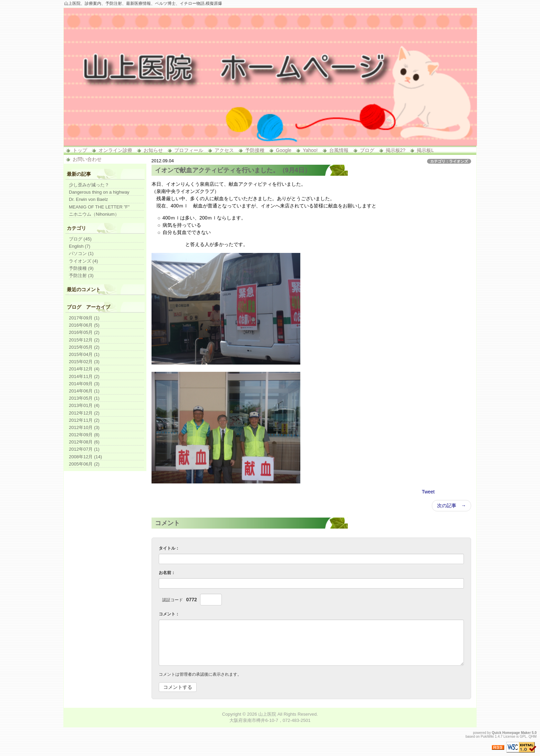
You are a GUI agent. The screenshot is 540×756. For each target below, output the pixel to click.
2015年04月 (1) (84, 354)
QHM (533, 737)
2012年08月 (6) (84, 442)
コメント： (169, 614)
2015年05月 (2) (84, 347)
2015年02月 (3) (84, 362)
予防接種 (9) (81, 268)
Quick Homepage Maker (511, 733)
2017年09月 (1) (84, 318)
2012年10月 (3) (84, 427)
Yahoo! (310, 150)
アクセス (224, 150)
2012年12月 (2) (84, 413)
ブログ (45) (80, 239)
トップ (80, 150)
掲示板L (425, 150)
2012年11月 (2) (84, 420)
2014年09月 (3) (84, 384)
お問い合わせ (87, 159)
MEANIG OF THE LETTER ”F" (99, 207)
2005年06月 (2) (84, 464)
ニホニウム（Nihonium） (94, 214)
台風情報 (339, 150)
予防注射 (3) (81, 275)
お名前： (167, 573)
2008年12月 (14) (85, 457)
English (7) (80, 246)
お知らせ (153, 150)
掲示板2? (396, 150)
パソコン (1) (81, 253)
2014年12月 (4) (84, 369)
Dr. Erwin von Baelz (88, 199)
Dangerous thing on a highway (99, 192)
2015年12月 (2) (84, 340)
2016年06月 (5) (84, 325)
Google (284, 150)
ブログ (367, 150)
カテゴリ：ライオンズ (449, 161)
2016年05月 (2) (84, 332)
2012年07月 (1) (84, 449)
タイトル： (169, 548)
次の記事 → (451, 505)
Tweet (428, 492)
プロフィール (189, 150)
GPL (523, 737)
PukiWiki (487, 737)
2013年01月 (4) (84, 405)
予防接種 (255, 150)
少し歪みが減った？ (89, 185)
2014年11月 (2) (84, 376)
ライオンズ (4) (84, 261)
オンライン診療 (115, 150)
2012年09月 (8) (84, 435)
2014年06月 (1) (84, 391)
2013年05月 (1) (84, 398)
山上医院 (267, 714)
